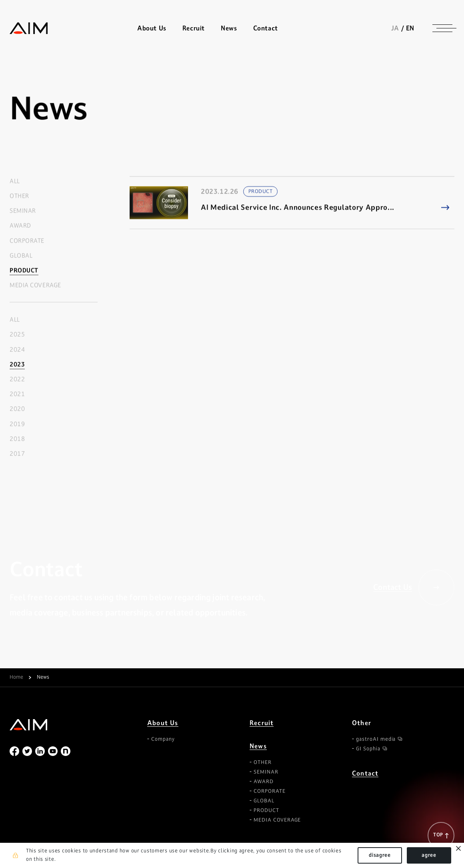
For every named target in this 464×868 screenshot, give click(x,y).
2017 (17, 454)
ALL (15, 181)
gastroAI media (376, 739)
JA (395, 28)
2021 (17, 394)
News (258, 746)
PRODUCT (24, 270)
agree (429, 855)
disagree (380, 855)
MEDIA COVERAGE (35, 286)
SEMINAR (23, 211)
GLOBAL (21, 256)
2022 (17, 380)
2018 (17, 439)
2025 (17, 335)
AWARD (20, 226)
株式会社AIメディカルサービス (29, 28)
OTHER (19, 196)
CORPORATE (27, 241)
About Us (163, 723)
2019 (17, 424)
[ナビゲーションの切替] (442, 28)
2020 (17, 409)
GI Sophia (368, 749)
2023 (17, 364)
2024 (17, 350)
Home (16, 678)
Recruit (194, 28)
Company (163, 739)
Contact (266, 28)
